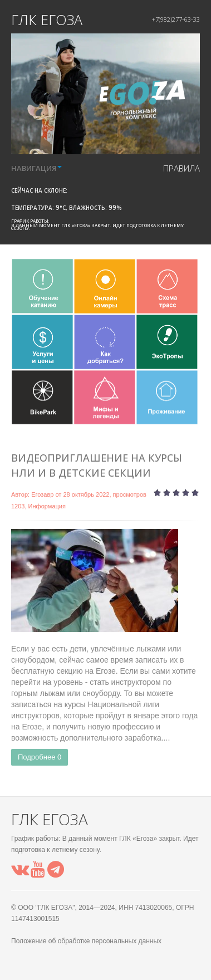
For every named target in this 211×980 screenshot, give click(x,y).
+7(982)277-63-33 (176, 19)
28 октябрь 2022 (86, 494)
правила (181, 168)
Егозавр (42, 494)
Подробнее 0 (40, 757)
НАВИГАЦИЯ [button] (36, 168)
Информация (47, 506)
